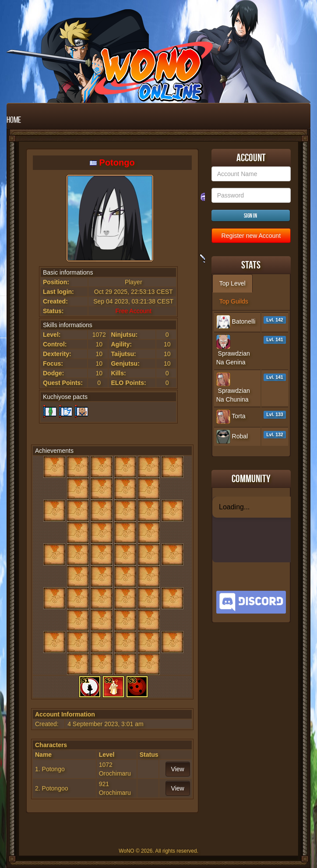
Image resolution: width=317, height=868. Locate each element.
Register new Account (251, 236)
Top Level (232, 283)
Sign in (250, 215)
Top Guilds (234, 301)
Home (14, 120)
